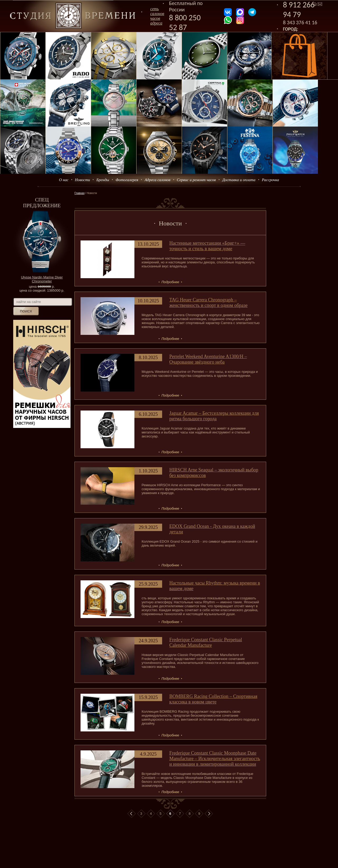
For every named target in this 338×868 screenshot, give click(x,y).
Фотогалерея (127, 180)
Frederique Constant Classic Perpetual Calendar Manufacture (206, 642)
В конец (209, 814)
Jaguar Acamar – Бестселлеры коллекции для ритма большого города (214, 416)
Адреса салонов (158, 180)
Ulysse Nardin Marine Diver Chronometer (42, 279)
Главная (79, 193)
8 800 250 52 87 (185, 22)
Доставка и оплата (239, 180)
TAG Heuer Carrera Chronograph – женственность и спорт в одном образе (208, 303)
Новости (83, 180)
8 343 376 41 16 (300, 22)
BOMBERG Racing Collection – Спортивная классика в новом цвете (213, 699)
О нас (64, 180)
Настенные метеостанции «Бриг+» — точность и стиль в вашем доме (207, 246)
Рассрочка (271, 180)
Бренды (103, 180)
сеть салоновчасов (157, 14)
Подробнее (170, 282)
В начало (132, 814)
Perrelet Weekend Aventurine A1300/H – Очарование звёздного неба (208, 359)
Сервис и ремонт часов (196, 180)
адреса (156, 23)
